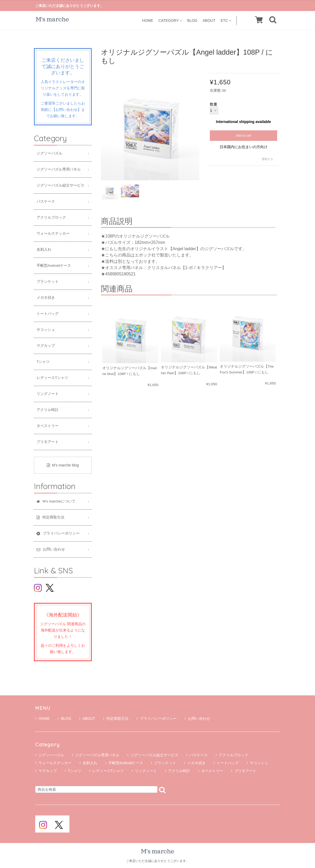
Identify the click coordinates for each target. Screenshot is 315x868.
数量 (214, 105)
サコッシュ (46, 330)
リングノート (48, 394)
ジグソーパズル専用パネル (59, 169)
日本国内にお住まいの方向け (243, 147)
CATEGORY (170, 20)
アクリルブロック (51, 217)
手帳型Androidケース (54, 266)
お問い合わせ (197, 718)
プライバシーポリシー (157, 718)
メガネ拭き (46, 298)
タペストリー (48, 426)
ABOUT (209, 20)
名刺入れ (44, 250)
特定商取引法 (116, 718)
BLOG (192, 20)
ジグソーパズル (49, 153)
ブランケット (48, 282)
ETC (226, 20)
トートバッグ (48, 314)
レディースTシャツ (52, 378)
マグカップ (46, 346)
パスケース (46, 201)
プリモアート (48, 442)
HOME (148, 20)
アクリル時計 (48, 410)
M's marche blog (63, 465)
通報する (267, 159)
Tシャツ (43, 362)
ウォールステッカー (53, 233)
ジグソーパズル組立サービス (60, 185)
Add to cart (243, 136)
